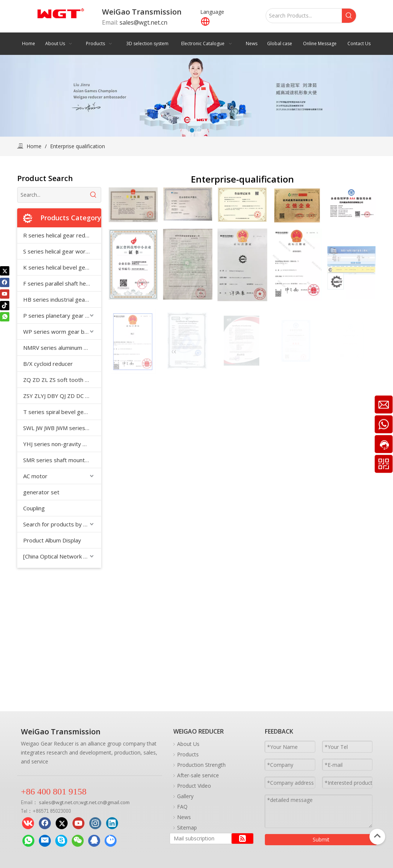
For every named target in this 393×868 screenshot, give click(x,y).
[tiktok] (5, 305)
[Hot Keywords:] (349, 16)
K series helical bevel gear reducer (62, 267)
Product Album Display (52, 540)
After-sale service (198, 775)
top (377, 836)
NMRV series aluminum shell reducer (62, 348)
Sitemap (187, 827)
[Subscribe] (242, 839)
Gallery (185, 796)
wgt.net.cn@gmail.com (105, 802)
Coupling (34, 508)
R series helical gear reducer (60, 235)
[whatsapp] (5, 317)
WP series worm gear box (57, 332)
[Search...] (52, 195)
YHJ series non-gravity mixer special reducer (62, 444)
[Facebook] (5, 282)
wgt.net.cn (67, 802)
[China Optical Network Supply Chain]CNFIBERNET (62, 556)
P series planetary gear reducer (62, 315)
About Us (188, 744)
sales (45, 802)
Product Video (194, 786)
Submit (321, 839)
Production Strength (201, 765)
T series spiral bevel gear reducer (62, 412)
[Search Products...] (304, 16)
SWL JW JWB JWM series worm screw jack (62, 428)
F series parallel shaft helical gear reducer (62, 283)
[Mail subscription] (199, 839)
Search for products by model (61, 524)
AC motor (35, 476)
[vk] (28, 823)
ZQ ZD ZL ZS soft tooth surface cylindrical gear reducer (62, 380)
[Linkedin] (112, 823)
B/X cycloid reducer (48, 364)
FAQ (182, 807)
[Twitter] (5, 271)
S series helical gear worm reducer (62, 251)
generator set (41, 492)
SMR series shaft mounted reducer (62, 460)
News (184, 817)
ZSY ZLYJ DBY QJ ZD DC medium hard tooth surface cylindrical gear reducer (62, 396)
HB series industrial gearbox (60, 299)
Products (188, 754)
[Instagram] (95, 823)
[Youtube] (5, 294)
